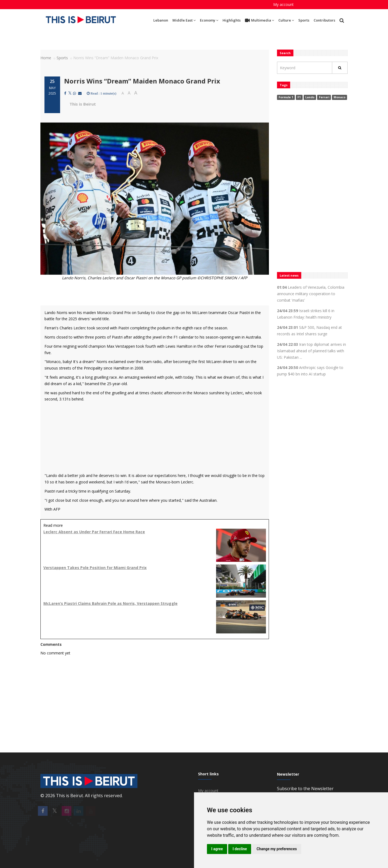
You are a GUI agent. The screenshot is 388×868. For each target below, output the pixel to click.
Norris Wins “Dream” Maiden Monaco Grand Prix (142, 81)
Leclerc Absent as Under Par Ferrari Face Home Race (94, 532)
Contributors (324, 20)
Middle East (184, 20)
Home (46, 58)
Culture (286, 20)
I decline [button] (240, 849)
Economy (209, 20)
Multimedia (259, 20)
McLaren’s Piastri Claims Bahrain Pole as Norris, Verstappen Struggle (110, 603)
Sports (304, 20)
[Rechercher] (340, 68)
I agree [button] (217, 849)
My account (283, 4)
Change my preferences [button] (277, 849)
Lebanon (161, 20)
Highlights (232, 20)
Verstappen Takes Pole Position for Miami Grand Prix (95, 568)
